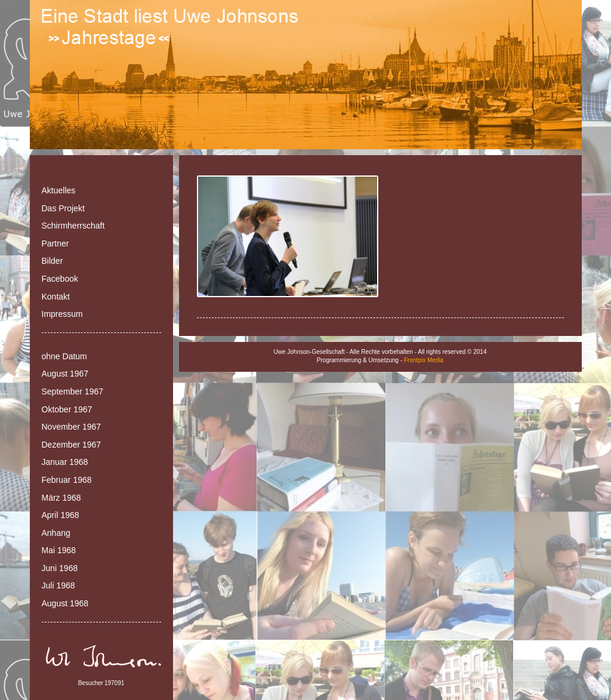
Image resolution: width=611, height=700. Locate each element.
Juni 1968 (60, 568)
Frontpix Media (424, 360)
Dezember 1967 (72, 445)
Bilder (53, 261)
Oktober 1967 (67, 409)
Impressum (62, 314)
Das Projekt (63, 208)
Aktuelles (59, 190)
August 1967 (65, 374)
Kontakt (56, 297)
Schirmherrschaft (73, 226)
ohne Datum (64, 356)
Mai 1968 (59, 550)
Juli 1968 (58, 585)
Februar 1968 (67, 480)
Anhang (56, 533)
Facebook (60, 279)
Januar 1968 (65, 462)
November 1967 (72, 427)
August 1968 (65, 603)
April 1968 (61, 515)
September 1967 (73, 391)
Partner (55, 243)
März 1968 (61, 498)
